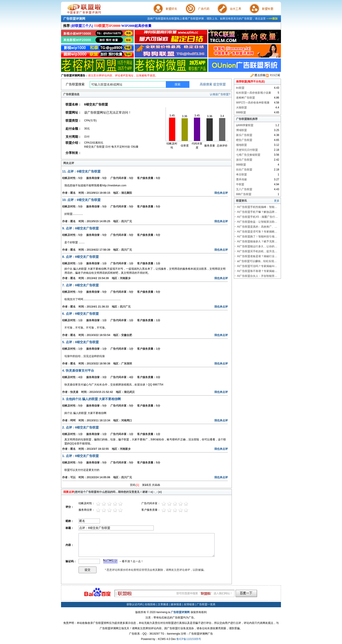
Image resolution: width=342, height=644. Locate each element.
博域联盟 (241, 130)
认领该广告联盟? (220, 94)
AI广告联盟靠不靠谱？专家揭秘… (257, 271)
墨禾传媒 (241, 179)
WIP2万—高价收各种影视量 (253, 103)
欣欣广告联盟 (244, 170)
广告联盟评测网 (74, 19)
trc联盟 (240, 88)
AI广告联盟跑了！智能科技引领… (257, 237)
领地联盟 (241, 145)
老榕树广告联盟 (246, 98)
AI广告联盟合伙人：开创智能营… (257, 276)
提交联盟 (219, 84)
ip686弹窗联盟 (245, 125)
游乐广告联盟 (244, 160)
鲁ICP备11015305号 (189, 639)
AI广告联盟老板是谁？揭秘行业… (257, 256)
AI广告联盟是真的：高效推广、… (257, 227)
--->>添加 (272, 19)
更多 (277, 201)
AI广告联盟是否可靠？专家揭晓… (257, 232)
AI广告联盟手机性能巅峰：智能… (257, 207)
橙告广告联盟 (244, 140)
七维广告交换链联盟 (248, 155)
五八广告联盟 (244, 189)
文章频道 (163, 604)
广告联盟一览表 (206, 604)
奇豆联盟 (241, 174)
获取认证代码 (135, 604)
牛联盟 (240, 184)
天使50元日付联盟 (247, 150)
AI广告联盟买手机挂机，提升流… (257, 251)
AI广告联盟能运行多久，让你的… (257, 246)
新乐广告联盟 (244, 135)
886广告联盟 (244, 194)
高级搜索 (206, 84)
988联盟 (241, 165)
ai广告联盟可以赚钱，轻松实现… (257, 261)
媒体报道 (176, 604)
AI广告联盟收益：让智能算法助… (257, 222)
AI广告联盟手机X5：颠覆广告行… (257, 217)
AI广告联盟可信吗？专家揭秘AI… (257, 266)
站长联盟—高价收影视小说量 (254, 93)
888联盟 (241, 112)
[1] (137, 485)
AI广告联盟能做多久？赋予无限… (257, 241)
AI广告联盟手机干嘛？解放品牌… (257, 212)
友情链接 (189, 604)
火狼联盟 (241, 108)
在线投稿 (150, 604)
